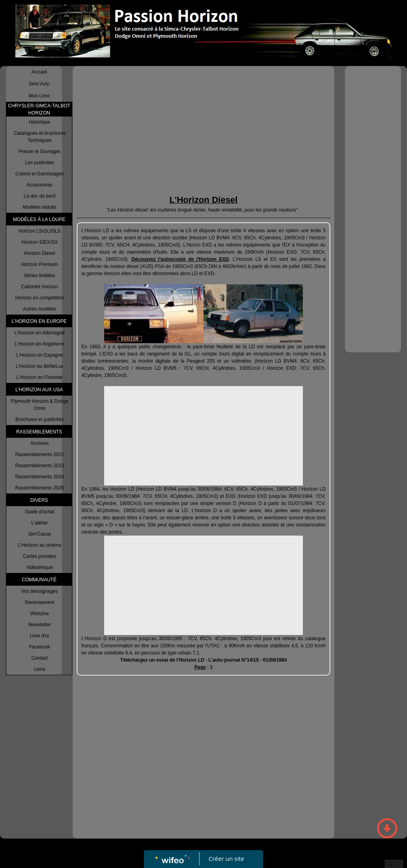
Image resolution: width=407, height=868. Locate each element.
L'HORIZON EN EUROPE (39, 321)
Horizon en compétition (40, 298)
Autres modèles (40, 309)
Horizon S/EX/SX (40, 242)
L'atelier (40, 523)
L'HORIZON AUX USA (39, 390)
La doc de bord (39, 196)
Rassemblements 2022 (40, 454)
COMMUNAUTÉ (39, 580)
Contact (40, 658)
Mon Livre (39, 96)
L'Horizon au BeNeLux (40, 366)
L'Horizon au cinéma (40, 545)
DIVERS (39, 500)
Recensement (39, 602)
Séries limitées (39, 276)
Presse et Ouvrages (39, 151)
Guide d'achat (40, 512)
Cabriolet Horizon (40, 287)
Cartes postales (40, 556)
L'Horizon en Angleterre (40, 344)
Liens (40, 669)
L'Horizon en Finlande (39, 377)
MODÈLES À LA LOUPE (39, 219)
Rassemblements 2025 (40, 488)
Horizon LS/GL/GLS (39, 231)
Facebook (40, 647)
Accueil (39, 72)
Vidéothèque (40, 567)
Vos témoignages (39, 591)
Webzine (39, 614)
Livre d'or (40, 636)
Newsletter (40, 625)
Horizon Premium (40, 264)
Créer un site (226, 858)
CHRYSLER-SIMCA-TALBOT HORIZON (39, 109)
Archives (39, 443)
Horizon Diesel (39, 253)
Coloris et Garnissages (40, 174)
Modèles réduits (40, 207)
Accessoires (40, 185)
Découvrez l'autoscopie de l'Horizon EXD (180, 259)
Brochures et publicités (40, 419)
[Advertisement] (204, 130)
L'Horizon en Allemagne (39, 333)
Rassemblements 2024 (40, 477)
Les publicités (40, 163)
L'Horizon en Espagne (40, 355)
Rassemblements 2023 (40, 466)
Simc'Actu (39, 84)
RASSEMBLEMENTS (39, 432)
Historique (39, 122)
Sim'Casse (40, 534)
